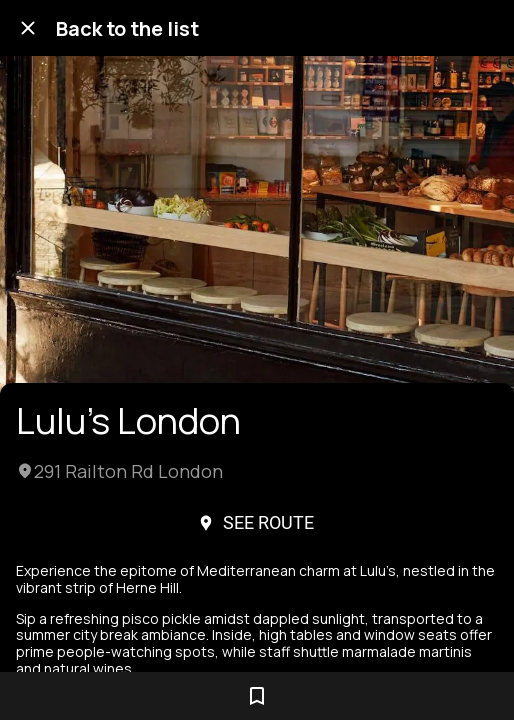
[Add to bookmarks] (257, 696)
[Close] (28, 28)
